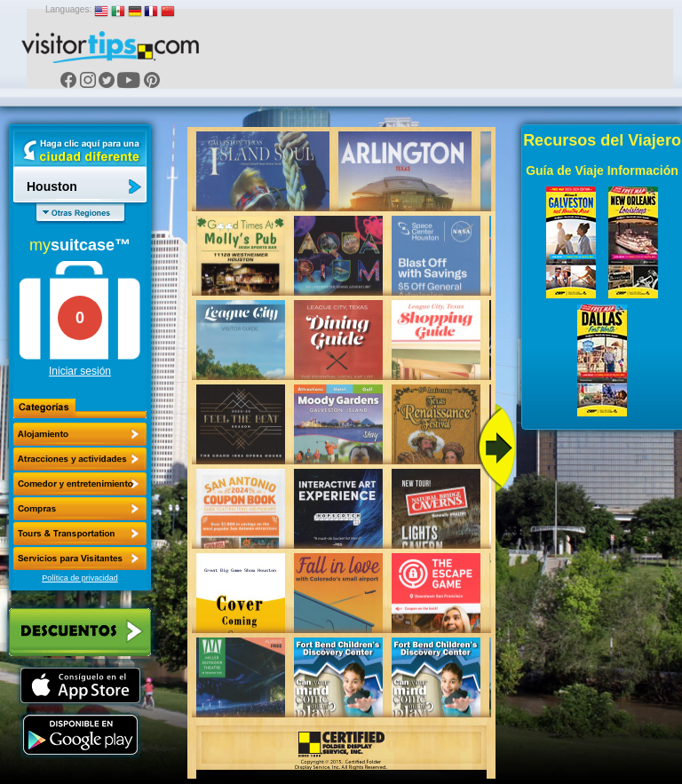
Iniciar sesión (80, 371)
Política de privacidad (80, 578)
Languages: (68, 9)
